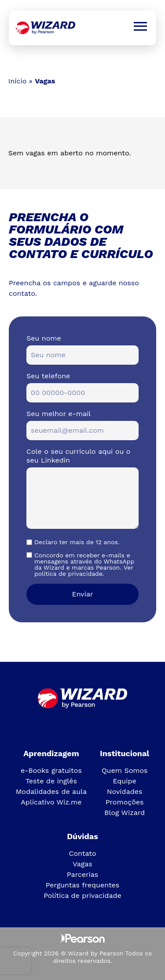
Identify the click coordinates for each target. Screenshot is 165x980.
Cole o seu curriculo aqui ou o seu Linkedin (78, 456)
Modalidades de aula (51, 792)
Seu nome (44, 338)
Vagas (82, 864)
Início (18, 81)
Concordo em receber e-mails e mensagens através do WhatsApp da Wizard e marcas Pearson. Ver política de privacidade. (84, 564)
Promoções (125, 802)
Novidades (125, 792)
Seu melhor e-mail (59, 414)
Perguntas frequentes (83, 885)
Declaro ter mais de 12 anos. (77, 542)
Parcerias (83, 874)
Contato (82, 853)
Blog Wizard (125, 813)
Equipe (124, 781)
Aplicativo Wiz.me (51, 802)
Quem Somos (125, 770)
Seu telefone (48, 376)
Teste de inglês (51, 781)
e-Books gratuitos (51, 770)
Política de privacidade (82, 896)
